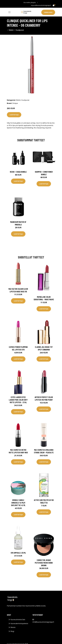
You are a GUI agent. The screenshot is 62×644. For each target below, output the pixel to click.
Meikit (11, 30)
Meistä (13, 627)
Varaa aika (48, 12)
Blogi (12, 631)
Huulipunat (20, 30)
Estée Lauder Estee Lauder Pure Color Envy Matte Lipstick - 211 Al (18, 400)
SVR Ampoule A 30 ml (18, 553)
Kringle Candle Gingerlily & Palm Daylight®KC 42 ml (18, 503)
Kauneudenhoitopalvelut (19, 623)
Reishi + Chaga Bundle (18, 172)
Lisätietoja (14, 115)
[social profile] (38, 3)
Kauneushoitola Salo (18, 620)
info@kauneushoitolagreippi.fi (43, 622)
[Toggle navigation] (9, 12)
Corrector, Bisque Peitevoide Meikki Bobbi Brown (44, 563)
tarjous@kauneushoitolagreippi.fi (41, 5)
